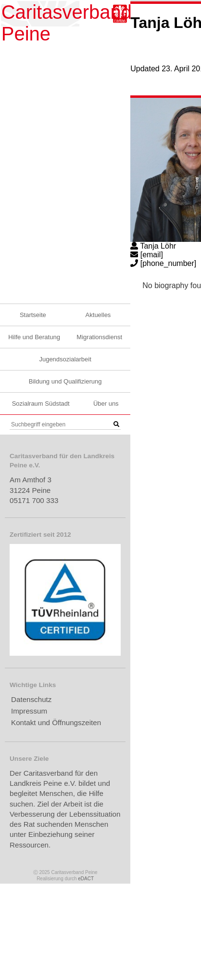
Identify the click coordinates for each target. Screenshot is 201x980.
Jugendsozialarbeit (65, 359)
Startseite (33, 315)
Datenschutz (31, 699)
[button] (116, 424)
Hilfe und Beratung (34, 337)
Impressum (29, 711)
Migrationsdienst (99, 337)
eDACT (86, 879)
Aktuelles (98, 315)
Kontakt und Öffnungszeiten (56, 722)
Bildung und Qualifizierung (65, 381)
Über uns (106, 404)
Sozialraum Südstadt (41, 404)
